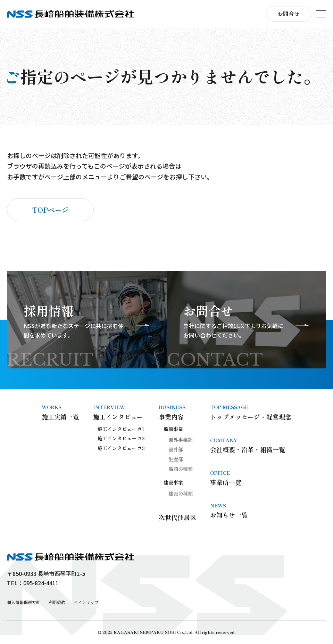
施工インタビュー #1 (121, 429)
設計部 (176, 449)
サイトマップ (86, 602)
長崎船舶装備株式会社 (70, 14)
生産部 (176, 459)
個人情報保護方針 (24, 602)
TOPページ (50, 210)
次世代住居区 (177, 517)
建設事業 (173, 482)
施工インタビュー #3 (121, 448)
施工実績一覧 (60, 412)
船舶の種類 (181, 469)
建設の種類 (181, 494)
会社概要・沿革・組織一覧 (251, 445)
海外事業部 (181, 440)
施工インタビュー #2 (121, 438)
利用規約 (57, 602)
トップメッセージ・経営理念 (251, 412)
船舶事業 (173, 429)
